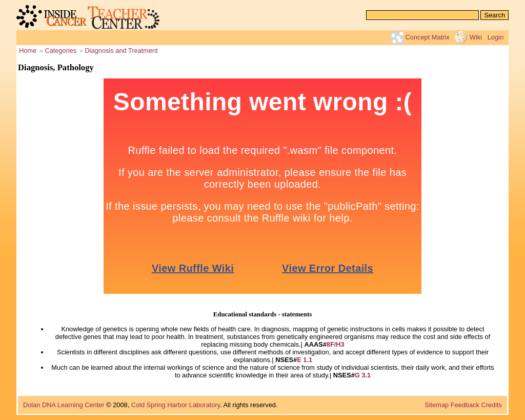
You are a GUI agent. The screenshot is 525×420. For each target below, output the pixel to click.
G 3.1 (363, 375)
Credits (491, 405)
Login (496, 37)
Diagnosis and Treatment (122, 51)
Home (28, 51)
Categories (60, 51)
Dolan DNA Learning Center (64, 405)
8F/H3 (336, 344)
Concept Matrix (428, 37)
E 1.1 (305, 360)
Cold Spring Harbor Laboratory (176, 405)
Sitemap (437, 405)
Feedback (465, 405)
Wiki (476, 37)
